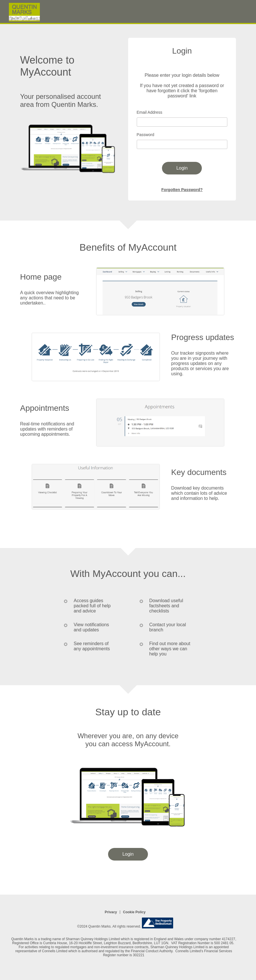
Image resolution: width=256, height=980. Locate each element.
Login (182, 168)
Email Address (150, 112)
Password (145, 135)
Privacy (111, 912)
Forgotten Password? (182, 190)
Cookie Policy (134, 912)
